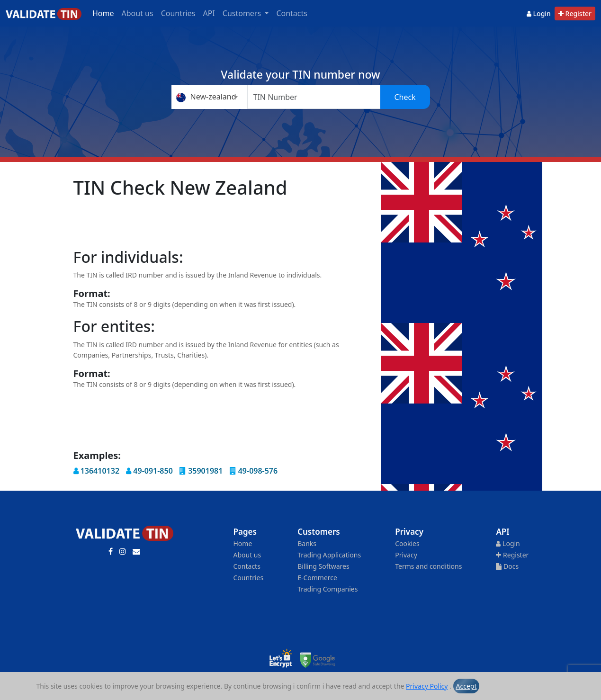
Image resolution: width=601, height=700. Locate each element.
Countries (178, 13)
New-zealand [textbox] (206, 97)
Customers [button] (243, 13)
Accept (466, 686)
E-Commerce (317, 578)
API (209, 13)
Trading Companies (327, 589)
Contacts (292, 13)
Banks (307, 543)
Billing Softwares (323, 566)
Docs (507, 566)
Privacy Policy (427, 686)
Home (103, 13)
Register (575, 13)
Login (539, 13)
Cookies (407, 543)
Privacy (406, 555)
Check (405, 97)
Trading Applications (329, 555)
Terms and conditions (428, 566)
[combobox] (209, 97)
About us (138, 13)
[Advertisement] (246, 224)
